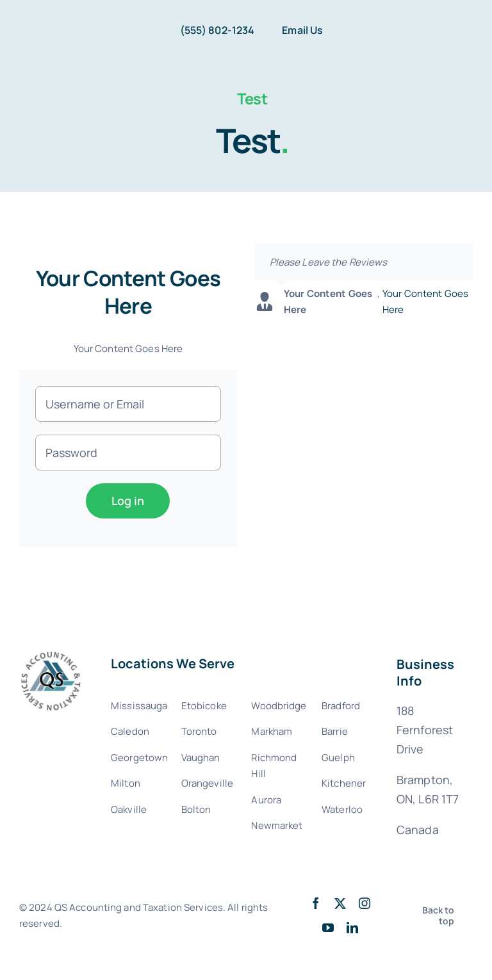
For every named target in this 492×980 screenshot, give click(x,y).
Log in (128, 501)
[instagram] (365, 903)
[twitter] (340, 903)
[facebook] (316, 903)
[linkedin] (352, 928)
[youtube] (328, 928)
